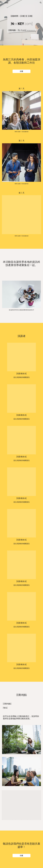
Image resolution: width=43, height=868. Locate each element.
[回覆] (21, 71)
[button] (2, 3)
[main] (22, 16)
